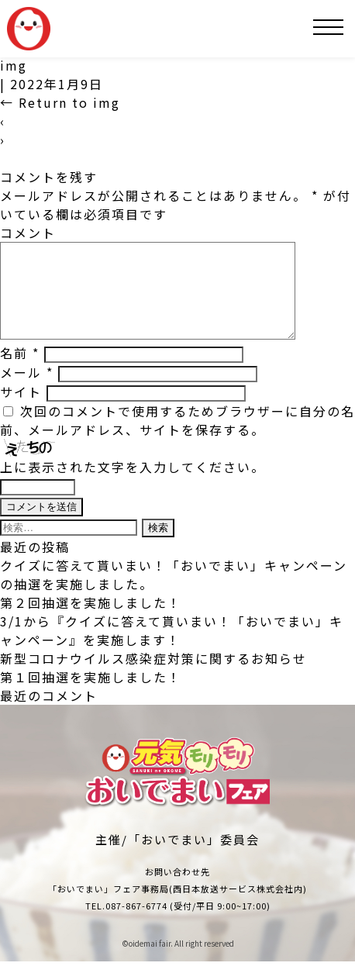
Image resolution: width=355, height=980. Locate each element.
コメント (28, 233)
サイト (21, 410)
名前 (20, 371)
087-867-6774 (136, 924)
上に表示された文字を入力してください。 (133, 485)
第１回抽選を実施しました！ (91, 695)
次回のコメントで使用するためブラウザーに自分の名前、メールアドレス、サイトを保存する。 (177, 439)
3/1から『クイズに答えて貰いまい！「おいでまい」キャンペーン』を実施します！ (172, 649)
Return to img (60, 102)
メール (27, 391)
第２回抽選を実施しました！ (91, 621)
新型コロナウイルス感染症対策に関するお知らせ (153, 677)
